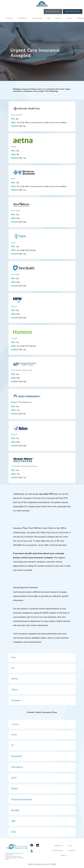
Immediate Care (22, 18)
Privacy (70, 846)
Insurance (69, 18)
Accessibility (72, 851)
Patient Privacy (59, 846)
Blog (49, 18)
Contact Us (58, 18)
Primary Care (9, 18)
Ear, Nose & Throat (37, 18)
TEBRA (53, 864)
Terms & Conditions (58, 851)
